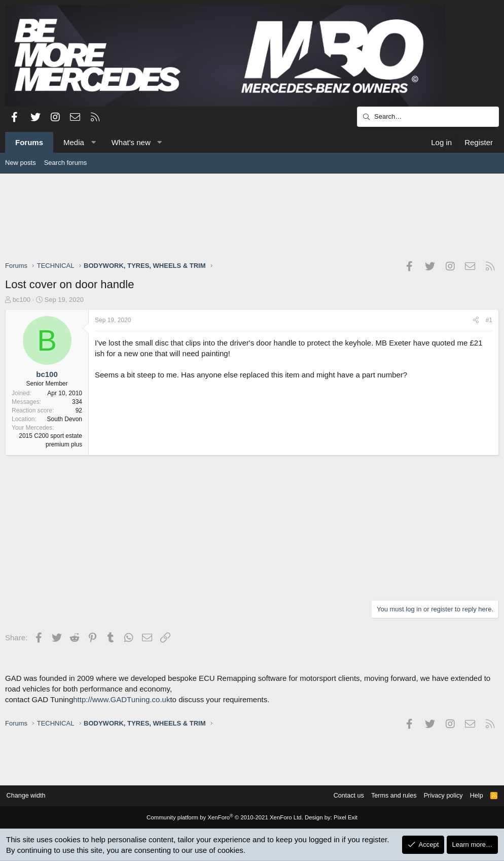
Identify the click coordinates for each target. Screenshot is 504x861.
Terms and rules (387, 796)
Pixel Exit (342, 818)
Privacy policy (438, 796)
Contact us (341, 796)
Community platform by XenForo (226, 818)
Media (74, 142)
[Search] (428, 117)
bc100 (22, 300)
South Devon (65, 419)
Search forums (66, 163)
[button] (93, 142)
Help (473, 796)
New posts (21, 163)
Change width (30, 796)
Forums (29, 142)
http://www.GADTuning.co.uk (121, 699)
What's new (131, 142)
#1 (489, 320)
